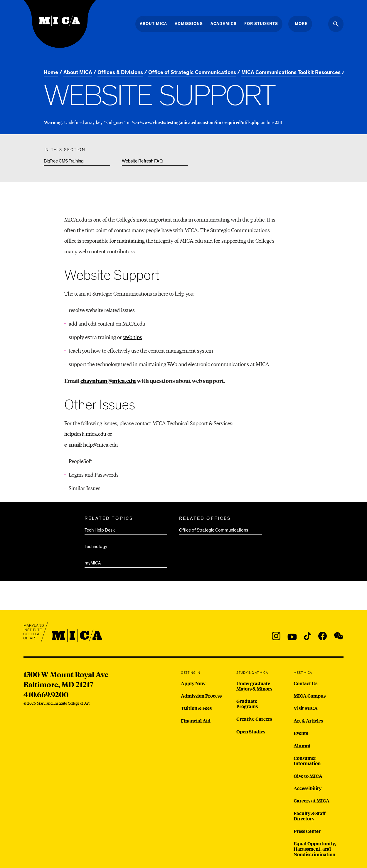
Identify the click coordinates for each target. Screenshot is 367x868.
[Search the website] (336, 24)
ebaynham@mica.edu (108, 381)
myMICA (93, 563)
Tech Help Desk (100, 530)
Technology (96, 547)
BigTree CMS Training (64, 161)
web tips (133, 337)
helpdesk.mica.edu (85, 434)
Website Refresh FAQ (142, 161)
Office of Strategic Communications (214, 530)
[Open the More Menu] (300, 24)
